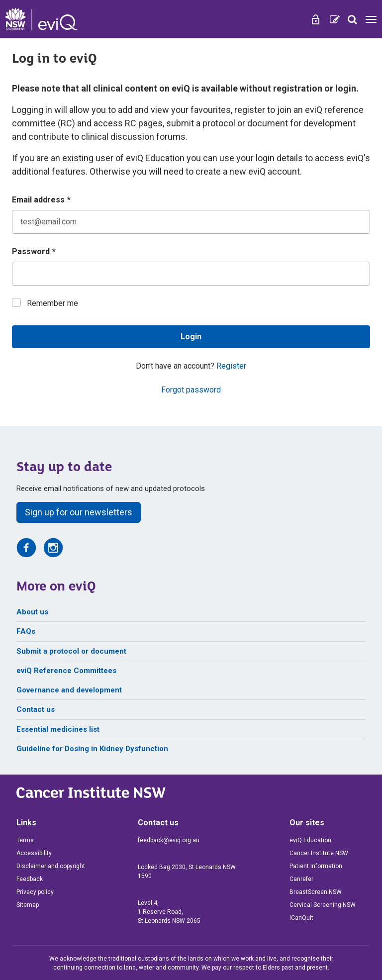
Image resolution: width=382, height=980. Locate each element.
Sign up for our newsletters (79, 512)
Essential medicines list (58, 729)
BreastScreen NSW (316, 892)
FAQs (26, 631)
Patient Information (316, 866)
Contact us (36, 709)
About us (32, 612)
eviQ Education (310, 840)
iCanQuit (301, 918)
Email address (41, 200)
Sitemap (28, 905)
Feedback (30, 879)
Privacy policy (35, 892)
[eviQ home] (42, 19)
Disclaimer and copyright (51, 866)
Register (231, 366)
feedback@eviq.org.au (169, 840)
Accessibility (34, 853)
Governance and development (69, 690)
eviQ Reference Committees (66, 671)
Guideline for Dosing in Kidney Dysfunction (92, 749)
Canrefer (301, 879)
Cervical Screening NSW (323, 905)
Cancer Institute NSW (319, 853)
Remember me (52, 303)
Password (34, 251)
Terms (25, 840)
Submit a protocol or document (71, 651)
